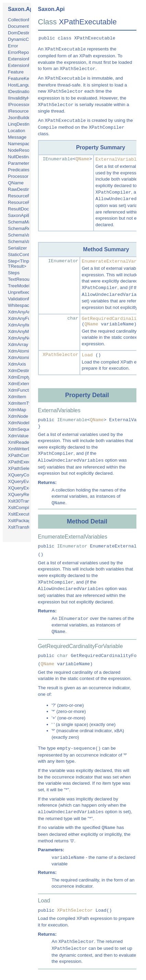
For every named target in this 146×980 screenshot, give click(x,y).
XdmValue (18, 436)
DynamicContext (25, 39)
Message (17, 137)
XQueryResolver (25, 494)
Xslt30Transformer (27, 501)
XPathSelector (22, 468)
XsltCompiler (21, 508)
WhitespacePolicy (26, 305)
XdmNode (18, 416)
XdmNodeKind (23, 423)
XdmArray (18, 344)
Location (16, 131)
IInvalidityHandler (25, 98)
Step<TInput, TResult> (21, 264)
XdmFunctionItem (26, 390)
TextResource (22, 279)
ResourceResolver (27, 202)
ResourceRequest (26, 196)
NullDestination (23, 157)
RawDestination (24, 189)
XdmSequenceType (28, 429)
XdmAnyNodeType (27, 338)
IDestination (20, 91)
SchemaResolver (25, 228)
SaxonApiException (28, 215)
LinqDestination (24, 124)
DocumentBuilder (25, 26)
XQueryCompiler (25, 475)
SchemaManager (25, 222)
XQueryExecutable (27, 488)
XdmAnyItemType (26, 325)
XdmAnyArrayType (27, 312)
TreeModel (19, 286)
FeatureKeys (21, 78)
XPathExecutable (25, 462)
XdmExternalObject (28, 384)
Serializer (17, 248)
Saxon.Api (21, 9)
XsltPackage (21, 521)
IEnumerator (63, 261)
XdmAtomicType (25, 351)
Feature (16, 72)
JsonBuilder (20, 118)
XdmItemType (22, 403)
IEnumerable (58, 159)
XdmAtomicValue (25, 358)
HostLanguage (23, 85)
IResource (18, 111)
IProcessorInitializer (28, 105)
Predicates (19, 170)
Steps (14, 273)
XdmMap (17, 410)
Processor (18, 176)
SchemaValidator (25, 241)
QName (16, 183)
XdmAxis (17, 364)
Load (87, 355)
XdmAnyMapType (26, 331)
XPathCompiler (23, 455)
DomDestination (24, 33)
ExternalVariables (119, 159)
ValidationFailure (25, 299)
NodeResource (23, 150)
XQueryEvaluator (25, 481)
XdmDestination (24, 371)
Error (13, 46)
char (73, 318)
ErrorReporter (22, 52)
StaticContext (21, 255)
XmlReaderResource (29, 442)
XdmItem (17, 397)
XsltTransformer (24, 527)
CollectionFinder (24, 20)
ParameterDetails (26, 163)
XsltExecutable (23, 514)
